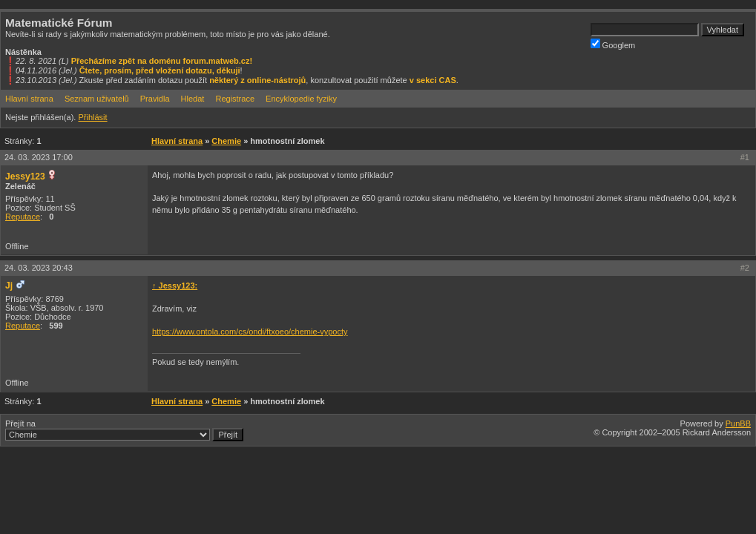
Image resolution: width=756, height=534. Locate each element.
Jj (9, 286)
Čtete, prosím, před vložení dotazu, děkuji (160, 70)
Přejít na (124, 430)
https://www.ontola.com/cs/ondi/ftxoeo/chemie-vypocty (250, 332)
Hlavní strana (29, 99)
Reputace (23, 217)
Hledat (193, 99)
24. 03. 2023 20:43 (39, 268)
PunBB (738, 423)
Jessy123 (25, 177)
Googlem (613, 44)
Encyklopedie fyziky (301, 99)
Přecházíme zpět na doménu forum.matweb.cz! (162, 61)
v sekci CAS (433, 80)
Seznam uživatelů (97, 99)
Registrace (235, 99)
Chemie (226, 141)
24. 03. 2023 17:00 (39, 157)
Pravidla (155, 99)
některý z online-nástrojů (257, 80)
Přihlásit (92, 117)
